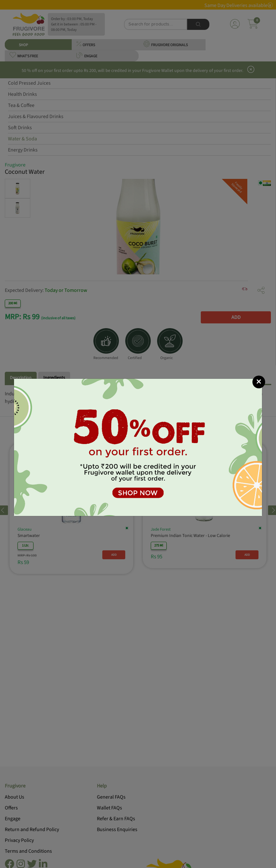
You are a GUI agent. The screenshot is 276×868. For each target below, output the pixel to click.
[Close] (259, 382)
